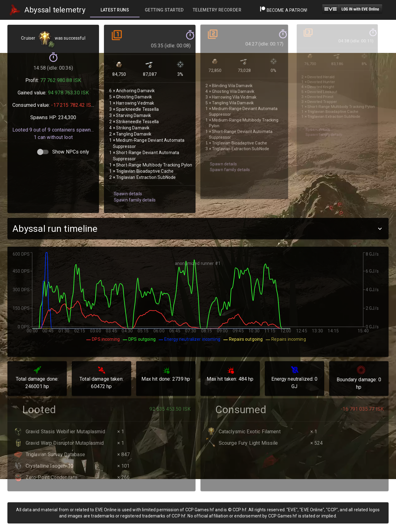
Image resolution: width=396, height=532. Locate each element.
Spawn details (127, 181)
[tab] (115, 10)
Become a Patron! (284, 10)
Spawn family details (133, 187)
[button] (198, 229)
